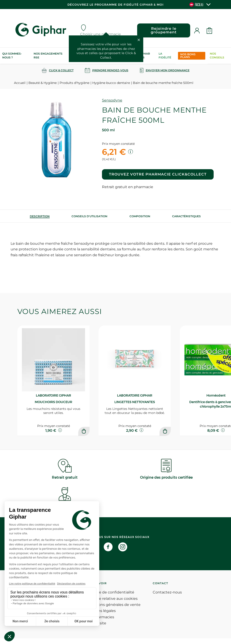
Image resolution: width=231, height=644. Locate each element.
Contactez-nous (167, 598)
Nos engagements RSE (48, 55)
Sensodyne (112, 100)
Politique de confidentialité (110, 598)
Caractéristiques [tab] (186, 216)
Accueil (20, 83)
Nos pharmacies (100, 623)
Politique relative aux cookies (111, 604)
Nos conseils (217, 55)
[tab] (40, 216)
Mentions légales (100, 616)
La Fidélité (165, 55)
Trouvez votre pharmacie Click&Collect (158, 174)
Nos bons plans (188, 56)
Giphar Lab (144, 55)
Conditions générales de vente (113, 610)
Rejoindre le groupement (163, 30)
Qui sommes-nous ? (12, 55)
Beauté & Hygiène (43, 83)
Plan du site (96, 629)
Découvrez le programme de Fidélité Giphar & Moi (115, 5)
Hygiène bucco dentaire (111, 83)
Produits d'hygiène (74, 83)
